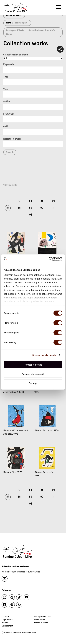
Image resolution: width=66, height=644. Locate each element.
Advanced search (14, 15)
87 (8, 208)
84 (30, 201)
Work (8, 23)
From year (9, 114)
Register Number (12, 139)
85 (42, 201)
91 (31, 215)
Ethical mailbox (41, 623)
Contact (5, 617)
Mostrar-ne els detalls (44, 355)
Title (6, 77)
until (6, 126)
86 (53, 201)
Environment (7, 626)
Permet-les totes (33, 365)
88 (19, 208)
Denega (33, 383)
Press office (40, 620)
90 (42, 208)
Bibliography (21, 23)
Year (6, 89)
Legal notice (7, 620)
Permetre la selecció (33, 374)
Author (7, 101)
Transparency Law (42, 617)
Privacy (5, 623)
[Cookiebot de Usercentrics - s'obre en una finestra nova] (49, 259)
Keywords (9, 64)
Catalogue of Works (15, 30)
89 (30, 208)
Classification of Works (16, 55)
